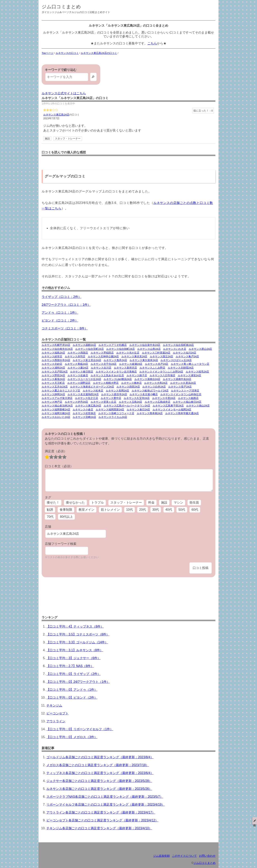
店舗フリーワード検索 (61, 544)
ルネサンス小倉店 (83, 410)
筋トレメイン (110, 510)
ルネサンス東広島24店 (56, 115)
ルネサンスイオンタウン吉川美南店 (116, 372)
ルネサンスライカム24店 (113, 417)
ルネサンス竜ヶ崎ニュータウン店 (190, 364)
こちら (152, 43)
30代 (156, 510)
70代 (50, 517)
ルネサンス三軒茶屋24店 (156, 353)
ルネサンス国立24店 (161, 356)
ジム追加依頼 (161, 856)
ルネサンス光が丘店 (128, 353)
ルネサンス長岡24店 (117, 391)
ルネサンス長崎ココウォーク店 (116, 413)
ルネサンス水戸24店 (157, 364)
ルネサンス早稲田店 (102, 353)
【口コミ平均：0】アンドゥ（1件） (72, 690)
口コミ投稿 (201, 568)
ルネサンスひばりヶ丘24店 (176, 360)
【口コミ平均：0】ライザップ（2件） (73, 674)
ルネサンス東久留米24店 (144, 360)
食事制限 (66, 510)
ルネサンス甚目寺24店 (114, 394)
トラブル (98, 503)
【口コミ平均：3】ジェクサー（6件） (73, 658)
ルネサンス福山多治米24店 (57, 406)
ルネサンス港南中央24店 (177, 379)
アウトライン (56, 721)
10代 (129, 510)
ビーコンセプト (57, 713)
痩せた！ (53, 503)
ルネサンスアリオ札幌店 (113, 345)
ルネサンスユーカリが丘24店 (84, 379)
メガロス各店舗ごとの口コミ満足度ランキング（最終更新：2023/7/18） (98, 765)
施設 (47, 138)
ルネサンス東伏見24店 (134, 356)
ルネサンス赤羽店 (75, 356)
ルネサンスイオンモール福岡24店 (172, 410)
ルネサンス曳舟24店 (115, 360)
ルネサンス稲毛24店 (197, 372)
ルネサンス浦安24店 (189, 375)
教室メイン (86, 510)
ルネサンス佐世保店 (84, 413)
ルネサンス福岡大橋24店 (56, 413)
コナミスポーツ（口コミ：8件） (65, 328)
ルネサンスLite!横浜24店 (118, 379)
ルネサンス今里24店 (164, 398)
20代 (143, 510)
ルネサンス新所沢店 (125, 368)
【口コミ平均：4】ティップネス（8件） (75, 626)
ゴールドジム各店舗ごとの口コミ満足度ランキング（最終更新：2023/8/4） (100, 757)
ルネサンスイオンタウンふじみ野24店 (161, 372)
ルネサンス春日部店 (82, 372)
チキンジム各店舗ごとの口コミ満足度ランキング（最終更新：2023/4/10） (99, 828)
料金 (151, 503)
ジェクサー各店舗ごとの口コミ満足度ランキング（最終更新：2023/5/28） (99, 781)
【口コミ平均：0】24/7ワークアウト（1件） (78, 682)
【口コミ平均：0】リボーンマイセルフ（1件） (80, 729)
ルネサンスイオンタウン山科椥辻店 (181, 394)
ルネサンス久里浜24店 (183, 383)
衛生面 (194, 503)
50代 (182, 510)
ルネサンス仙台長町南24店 (178, 345)
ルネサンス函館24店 (84, 345)
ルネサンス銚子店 (137, 375)
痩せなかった (75, 503)
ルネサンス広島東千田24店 (168, 406)
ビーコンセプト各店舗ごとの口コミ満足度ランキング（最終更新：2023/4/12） (102, 820)
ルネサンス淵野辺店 (79, 383)
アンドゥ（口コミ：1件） (60, 313)
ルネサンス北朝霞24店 (181, 368)
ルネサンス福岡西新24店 (110, 410)
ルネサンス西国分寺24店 (56, 360)
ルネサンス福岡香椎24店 (56, 410)
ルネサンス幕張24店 (53, 379)
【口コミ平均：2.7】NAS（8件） (70, 666)
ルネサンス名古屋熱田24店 (83, 394)
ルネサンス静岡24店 (53, 394)
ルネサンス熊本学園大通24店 (182, 413)
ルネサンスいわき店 (175, 349)
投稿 (255, 821)
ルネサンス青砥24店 (76, 364)
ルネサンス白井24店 (154, 387)
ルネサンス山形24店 (149, 349)
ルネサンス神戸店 (52, 402)
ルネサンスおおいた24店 (56, 417)
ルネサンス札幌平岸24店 (56, 345)
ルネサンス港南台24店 (147, 379)
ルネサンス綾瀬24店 (131, 364)
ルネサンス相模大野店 (106, 383)
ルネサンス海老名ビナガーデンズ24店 (92, 387)
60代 (195, 510)
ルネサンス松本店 (93, 391)
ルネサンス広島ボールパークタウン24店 (127, 406)
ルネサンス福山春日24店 (187, 402)
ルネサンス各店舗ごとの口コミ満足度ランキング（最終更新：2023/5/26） (99, 789)
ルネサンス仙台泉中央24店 (145, 345)
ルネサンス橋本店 (131, 383)
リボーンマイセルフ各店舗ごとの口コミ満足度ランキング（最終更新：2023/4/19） (106, 805)
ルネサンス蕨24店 (78, 368)
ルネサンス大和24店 (156, 383)
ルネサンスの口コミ (67, 53)
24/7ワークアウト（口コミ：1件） (66, 305)
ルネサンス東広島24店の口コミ (99, 53)
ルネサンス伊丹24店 (76, 402)
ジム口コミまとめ (61, 7)
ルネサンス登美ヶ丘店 (103, 402)
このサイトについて (184, 856)
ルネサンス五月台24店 (55, 387)
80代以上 (67, 517)
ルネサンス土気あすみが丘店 (107, 375)
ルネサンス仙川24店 (185, 353)
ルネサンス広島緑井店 (158, 402)
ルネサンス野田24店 (53, 375)
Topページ (48, 53)
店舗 (48, 527)
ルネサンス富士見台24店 (87, 360)
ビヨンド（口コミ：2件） (60, 320)
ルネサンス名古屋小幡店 (144, 394)
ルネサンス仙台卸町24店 (120, 349)
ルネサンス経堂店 (52, 356)
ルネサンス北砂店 (52, 364)
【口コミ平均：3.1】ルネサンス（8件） (75, 650)
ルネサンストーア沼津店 (185, 391)
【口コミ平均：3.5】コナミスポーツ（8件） (78, 634)
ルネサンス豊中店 (111, 398)
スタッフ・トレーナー (68, 138)
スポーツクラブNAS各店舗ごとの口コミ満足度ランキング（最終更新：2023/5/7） (105, 797)
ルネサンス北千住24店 (104, 364)
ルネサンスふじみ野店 (152, 368)
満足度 (56, 451)
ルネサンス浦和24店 (53, 368)
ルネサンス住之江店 (87, 398)
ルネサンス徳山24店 (198, 406)
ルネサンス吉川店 (101, 368)
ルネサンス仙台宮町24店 (89, 349)
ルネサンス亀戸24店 (187, 356)
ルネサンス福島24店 (53, 353)
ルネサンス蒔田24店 (128, 387)
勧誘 (50, 510)
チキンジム (54, 705)
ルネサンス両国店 (78, 353)
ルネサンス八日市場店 (162, 375)
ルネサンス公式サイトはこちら (64, 93)
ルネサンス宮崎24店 (84, 417)
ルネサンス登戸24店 (180, 387)
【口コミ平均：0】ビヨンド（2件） (72, 698)
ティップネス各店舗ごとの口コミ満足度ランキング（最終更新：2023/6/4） (100, 773)
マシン (178, 503)
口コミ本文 (59, 466)
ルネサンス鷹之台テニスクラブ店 (61, 391)
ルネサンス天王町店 (53, 383)
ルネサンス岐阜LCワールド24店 (150, 391)
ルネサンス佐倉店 (78, 375)
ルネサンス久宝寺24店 (137, 398)
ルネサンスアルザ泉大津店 (57, 398)
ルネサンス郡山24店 (200, 349)
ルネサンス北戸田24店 (55, 372)
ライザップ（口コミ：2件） (61, 297)
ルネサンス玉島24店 (130, 402)
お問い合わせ (207, 856)
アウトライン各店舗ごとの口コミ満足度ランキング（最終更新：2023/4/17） (101, 812)
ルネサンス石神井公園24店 (103, 356)
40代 (169, 510)
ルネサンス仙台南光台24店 (57, 349)
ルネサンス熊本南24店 (150, 413)
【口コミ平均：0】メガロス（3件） (72, 737)
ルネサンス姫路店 (188, 398)
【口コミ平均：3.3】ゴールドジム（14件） (77, 642)
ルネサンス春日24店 (138, 410)
